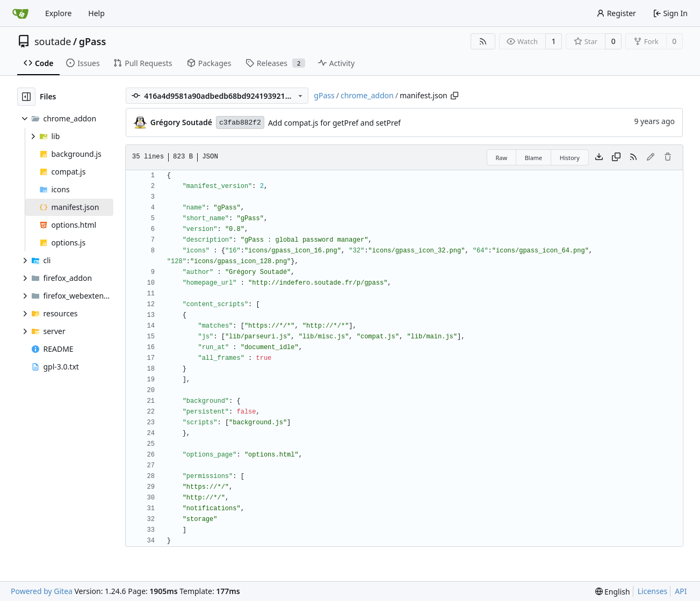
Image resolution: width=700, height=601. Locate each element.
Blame (534, 158)
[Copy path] (454, 96)
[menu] (613, 592)
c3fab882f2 (240, 123)
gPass (93, 41)
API (681, 591)
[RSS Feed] (483, 41)
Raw (502, 158)
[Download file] (599, 157)
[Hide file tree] (26, 97)
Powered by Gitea (42, 591)
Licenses (653, 591)
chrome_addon (367, 95)
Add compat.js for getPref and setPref (334, 123)
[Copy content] (616, 157)
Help (96, 13)
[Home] (20, 13)
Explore (58, 13)
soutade (53, 41)
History (570, 158)
